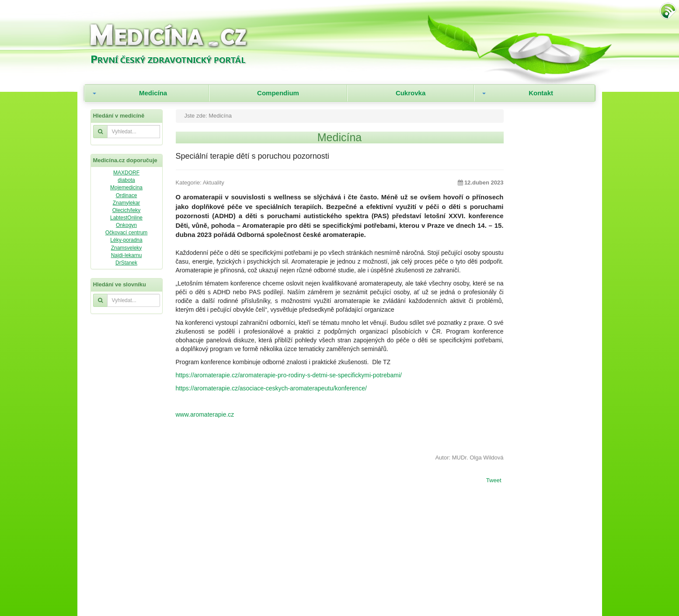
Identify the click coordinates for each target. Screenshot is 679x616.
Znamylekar (127, 203)
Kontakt (541, 93)
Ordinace (127, 195)
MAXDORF (126, 173)
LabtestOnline (126, 218)
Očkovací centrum (127, 233)
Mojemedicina (126, 188)
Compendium (278, 93)
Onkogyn (126, 225)
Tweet (494, 481)
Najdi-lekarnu (127, 255)
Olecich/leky (127, 210)
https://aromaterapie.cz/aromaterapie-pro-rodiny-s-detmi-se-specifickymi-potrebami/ (289, 375)
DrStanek (126, 263)
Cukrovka (411, 93)
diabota (126, 180)
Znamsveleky (127, 248)
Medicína (153, 93)
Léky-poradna (126, 240)
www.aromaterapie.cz (205, 414)
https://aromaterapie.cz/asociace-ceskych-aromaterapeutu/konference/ (271, 388)
